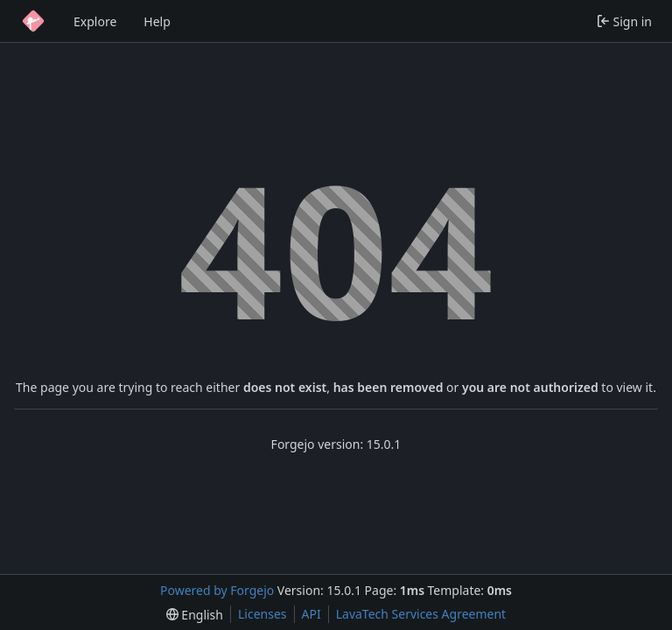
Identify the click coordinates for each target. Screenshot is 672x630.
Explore (95, 21)
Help (157, 21)
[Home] (33, 21)
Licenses (262, 614)
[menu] (195, 615)
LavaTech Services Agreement (421, 614)
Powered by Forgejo (217, 590)
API (311, 614)
